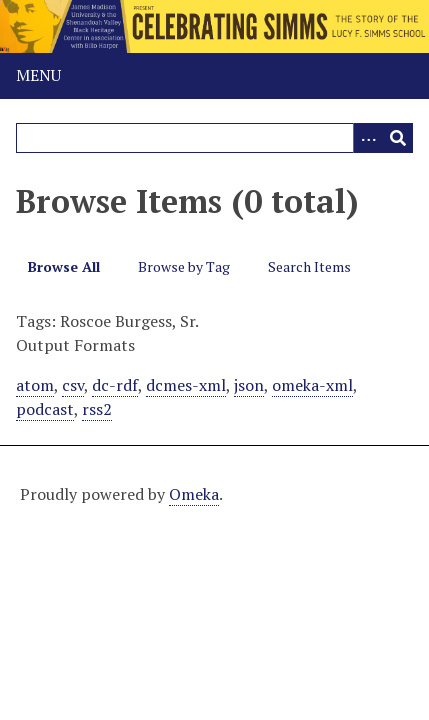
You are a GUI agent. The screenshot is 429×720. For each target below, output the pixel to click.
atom (35, 385)
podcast (45, 409)
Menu (38, 75)
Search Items (309, 266)
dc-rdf (115, 385)
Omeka (194, 494)
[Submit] (398, 138)
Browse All (64, 266)
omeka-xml (312, 385)
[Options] (368, 138)
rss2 (97, 409)
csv (73, 385)
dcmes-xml (186, 385)
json (249, 385)
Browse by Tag (184, 266)
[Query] (214, 138)
